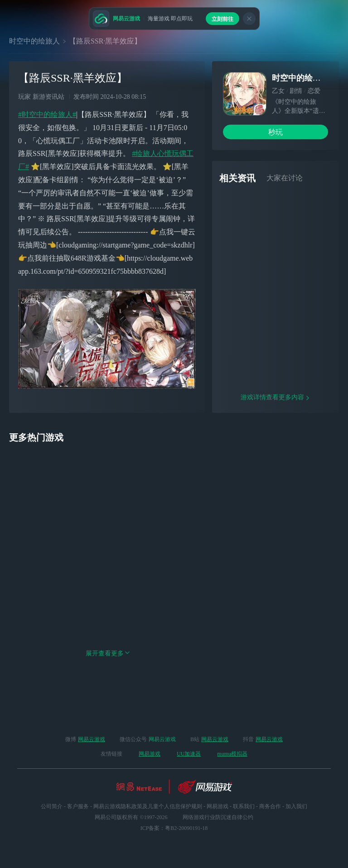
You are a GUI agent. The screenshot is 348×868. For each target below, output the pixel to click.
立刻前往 (222, 19)
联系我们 (244, 806)
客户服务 (78, 806)
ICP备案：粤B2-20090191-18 (174, 828)
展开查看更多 (108, 686)
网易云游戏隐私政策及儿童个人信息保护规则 (148, 806)
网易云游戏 (92, 739)
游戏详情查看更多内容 (275, 430)
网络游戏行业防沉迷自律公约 (218, 817)
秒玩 (275, 132)
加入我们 (296, 806)
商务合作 (270, 806)
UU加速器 (189, 754)
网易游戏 (150, 754)
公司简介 (52, 806)
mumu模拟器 (232, 754)
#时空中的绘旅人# (47, 114)
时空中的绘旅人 (34, 41)
